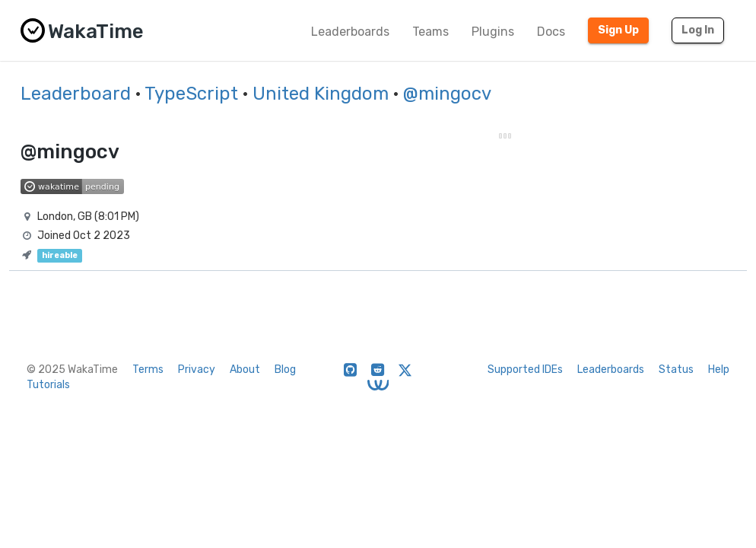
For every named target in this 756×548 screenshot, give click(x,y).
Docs (551, 32)
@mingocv (447, 94)
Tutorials (48, 385)
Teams (430, 32)
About (245, 370)
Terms (148, 370)
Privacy (197, 370)
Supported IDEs (525, 370)
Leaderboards (350, 32)
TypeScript (191, 94)
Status (676, 370)
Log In (698, 30)
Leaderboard (76, 94)
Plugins (493, 32)
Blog (285, 370)
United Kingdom (321, 94)
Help (719, 370)
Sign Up (618, 30)
